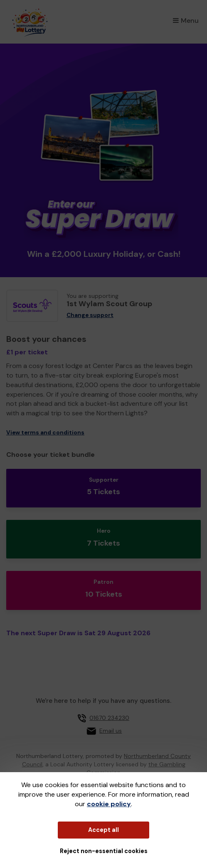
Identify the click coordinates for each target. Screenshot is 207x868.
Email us (111, 731)
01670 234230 (109, 718)
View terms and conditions (45, 433)
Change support (90, 315)
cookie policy (109, 804)
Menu (186, 21)
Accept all (103, 830)
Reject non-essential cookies (104, 851)
